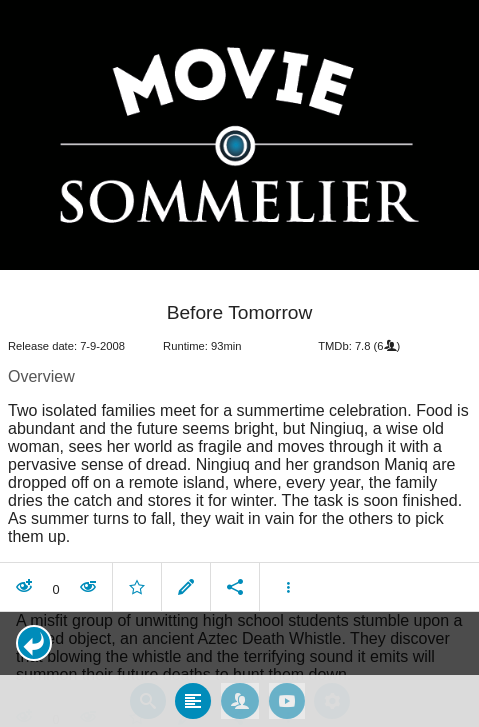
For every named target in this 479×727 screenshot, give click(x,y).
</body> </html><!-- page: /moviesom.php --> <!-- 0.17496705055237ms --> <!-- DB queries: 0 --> (239, 363)
